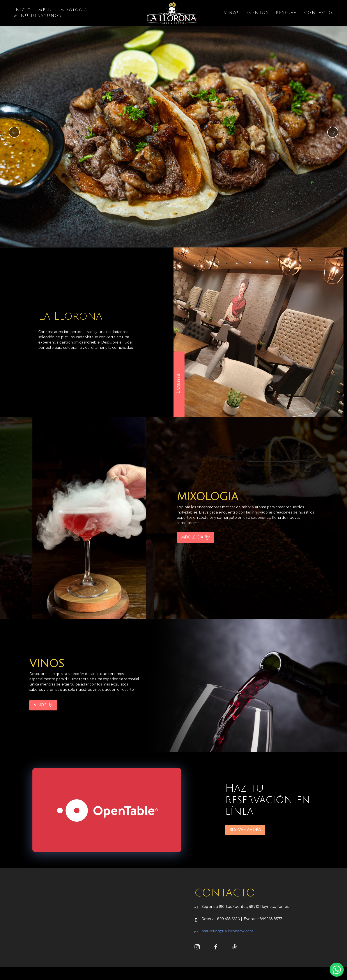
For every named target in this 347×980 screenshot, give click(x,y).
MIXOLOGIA (196, 563)
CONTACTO (319, 13)
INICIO (23, 10)
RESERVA (287, 13)
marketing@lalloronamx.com (227, 957)
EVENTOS (258, 13)
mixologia (74, 10)
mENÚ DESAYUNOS (38, 16)
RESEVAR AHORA (245, 855)
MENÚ (46, 10)
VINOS (43, 731)
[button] (14, 132)
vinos (232, 13)
